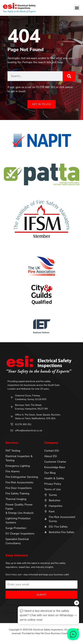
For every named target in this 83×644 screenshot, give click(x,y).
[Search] (69, 76)
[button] (77, 8)
